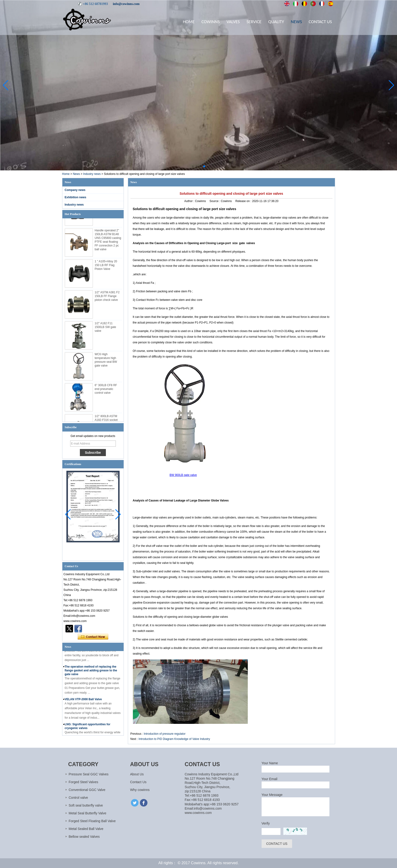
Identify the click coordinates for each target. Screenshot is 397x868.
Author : (190, 201)
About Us (137, 774)
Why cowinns (140, 790)
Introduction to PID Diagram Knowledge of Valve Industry (174, 739)
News (296, 22)
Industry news (92, 174)
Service (254, 22)
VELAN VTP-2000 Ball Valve (83, 701)
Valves (233, 22)
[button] (193, 166)
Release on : (244, 201)
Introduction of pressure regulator (165, 734)
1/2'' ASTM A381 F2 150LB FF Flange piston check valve (107, 298)
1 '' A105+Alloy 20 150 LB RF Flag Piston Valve (106, 267)
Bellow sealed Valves (84, 837)
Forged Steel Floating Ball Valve (92, 821)
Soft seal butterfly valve (86, 805)
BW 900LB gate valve (183, 475)
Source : (215, 201)
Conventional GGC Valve (87, 790)
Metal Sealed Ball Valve (86, 829)
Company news (75, 190)
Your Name (270, 763)
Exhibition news (76, 197)
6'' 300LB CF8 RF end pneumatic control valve (106, 391)
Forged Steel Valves (84, 782)
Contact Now (93, 637)
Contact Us (320, 22)
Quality (276, 22)
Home (189, 22)
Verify (266, 823)
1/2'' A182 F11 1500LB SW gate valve (106, 329)
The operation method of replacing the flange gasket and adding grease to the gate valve (91, 672)
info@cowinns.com (126, 4)
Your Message (272, 795)
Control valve (78, 798)
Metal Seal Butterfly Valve (88, 813)
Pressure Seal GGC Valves (89, 774)
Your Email (270, 779)
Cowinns (210, 22)
